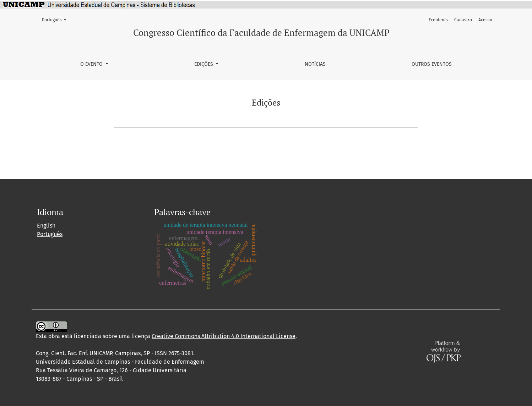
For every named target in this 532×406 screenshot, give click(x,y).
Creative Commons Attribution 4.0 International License (224, 336)
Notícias (315, 64)
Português (56, 19)
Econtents (438, 20)
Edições (204, 64)
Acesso (485, 20)
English (46, 226)
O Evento (92, 64)
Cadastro (463, 20)
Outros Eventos (432, 64)
